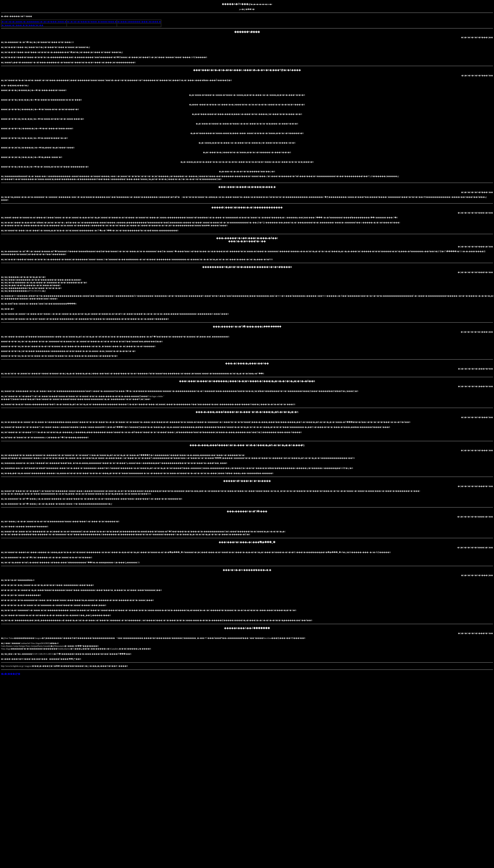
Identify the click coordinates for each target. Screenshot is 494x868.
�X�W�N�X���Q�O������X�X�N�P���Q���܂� (34, 22)
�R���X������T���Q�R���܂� (139, 22)
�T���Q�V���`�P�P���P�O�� (23, 25)
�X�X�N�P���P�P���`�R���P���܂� (92, 22)
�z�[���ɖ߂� (11, 674)
